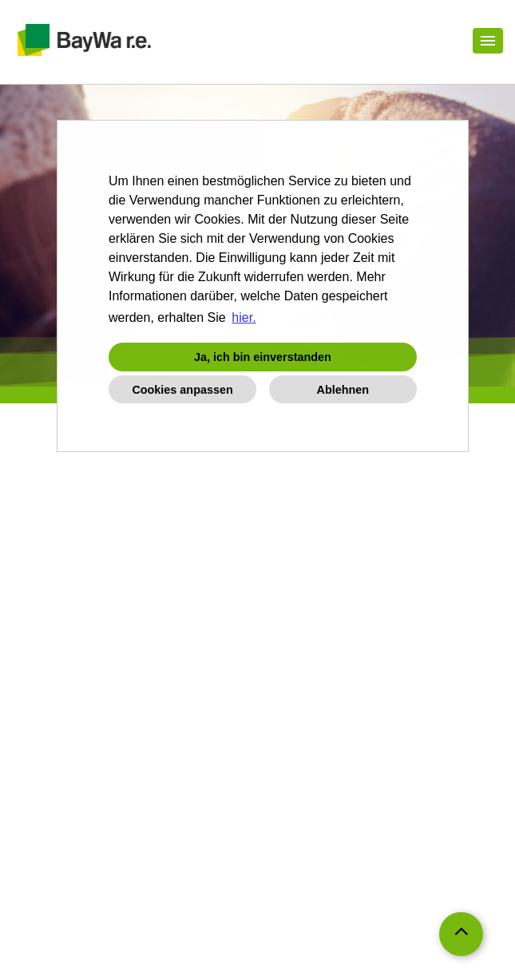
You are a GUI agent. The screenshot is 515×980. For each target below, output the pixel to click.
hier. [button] (244, 317)
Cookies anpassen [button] (182, 390)
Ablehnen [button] (343, 390)
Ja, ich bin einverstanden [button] (263, 357)
